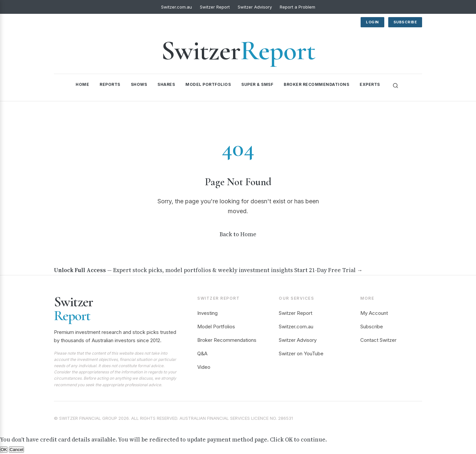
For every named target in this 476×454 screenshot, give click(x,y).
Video (204, 367)
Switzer (238, 50)
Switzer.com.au (177, 7)
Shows (139, 84)
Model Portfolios (208, 84)
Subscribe (405, 22)
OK (4, 450)
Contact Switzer (378, 340)
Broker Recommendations (316, 84)
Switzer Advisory (255, 7)
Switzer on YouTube (301, 353)
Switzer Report (215, 7)
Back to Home (238, 234)
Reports (110, 84)
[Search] (395, 86)
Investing (207, 313)
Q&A (202, 353)
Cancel (16, 450)
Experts (370, 84)
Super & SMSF (257, 84)
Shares (166, 84)
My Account (374, 313)
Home (82, 84)
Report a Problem (297, 7)
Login (372, 22)
